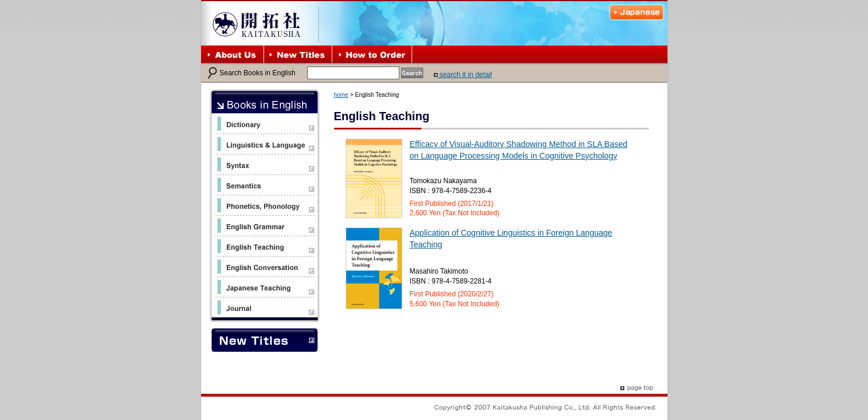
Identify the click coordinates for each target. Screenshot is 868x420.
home (341, 95)
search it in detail (463, 75)
